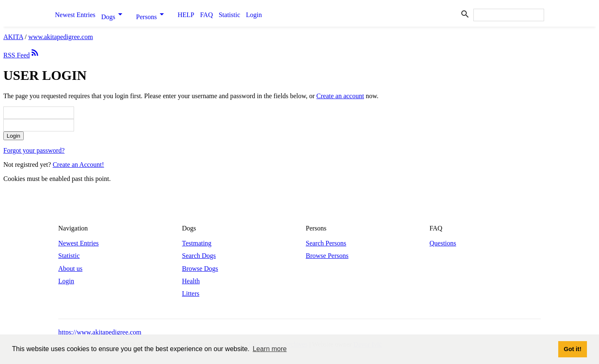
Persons (154, 15)
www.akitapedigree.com (61, 37)
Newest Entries (75, 15)
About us (70, 269)
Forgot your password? (34, 150)
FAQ (207, 15)
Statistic (230, 15)
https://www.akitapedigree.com (100, 332)
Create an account (340, 96)
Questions (443, 243)
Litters (191, 293)
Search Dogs (199, 256)
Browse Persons (327, 256)
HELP (186, 15)
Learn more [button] (270, 349)
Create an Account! (79, 165)
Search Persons (326, 243)
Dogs (116, 15)
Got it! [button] (572, 349)
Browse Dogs (200, 269)
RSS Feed (22, 55)
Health (191, 281)
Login (254, 15)
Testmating (197, 243)
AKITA (13, 37)
